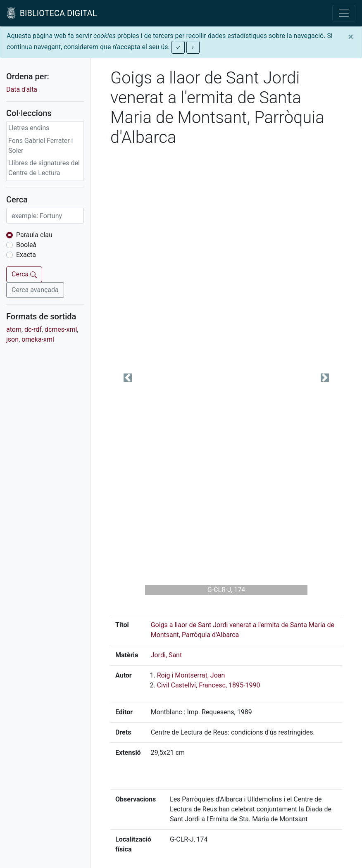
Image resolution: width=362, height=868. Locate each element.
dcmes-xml (61, 329)
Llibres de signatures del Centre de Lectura (44, 168)
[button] (128, 378)
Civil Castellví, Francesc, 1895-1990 (209, 685)
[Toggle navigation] (344, 13)
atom (14, 329)
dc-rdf (33, 329)
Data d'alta (22, 89)
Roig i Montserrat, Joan (191, 675)
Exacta (26, 255)
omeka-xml (38, 339)
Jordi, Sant (167, 655)
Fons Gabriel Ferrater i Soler (41, 146)
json (12, 339)
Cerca (24, 274)
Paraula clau (34, 235)
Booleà (26, 245)
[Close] (351, 37)
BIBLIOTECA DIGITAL (52, 13)
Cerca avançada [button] (35, 290)
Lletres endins (29, 128)
